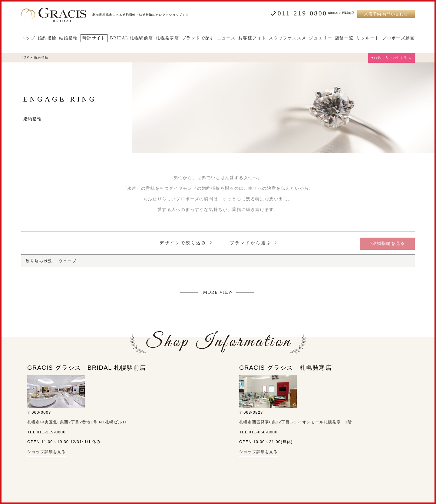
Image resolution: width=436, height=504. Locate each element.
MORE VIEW (218, 292)
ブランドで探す (198, 38)
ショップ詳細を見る (47, 452)
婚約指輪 (47, 38)
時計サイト (94, 38)
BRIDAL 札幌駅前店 (132, 38)
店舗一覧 (344, 38)
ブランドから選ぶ (253, 243)
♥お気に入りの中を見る (391, 58)
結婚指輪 (68, 38)
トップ (28, 38)
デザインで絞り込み (186, 243)
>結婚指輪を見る (387, 244)
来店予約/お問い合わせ (386, 14)
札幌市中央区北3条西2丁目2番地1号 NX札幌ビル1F (77, 422)
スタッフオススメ (287, 38)
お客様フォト (252, 38)
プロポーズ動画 (398, 38)
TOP (25, 58)
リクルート (368, 38)
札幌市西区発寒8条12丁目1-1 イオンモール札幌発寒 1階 (296, 422)
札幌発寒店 (167, 38)
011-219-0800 (302, 13)
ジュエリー (320, 38)
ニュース (226, 38)
